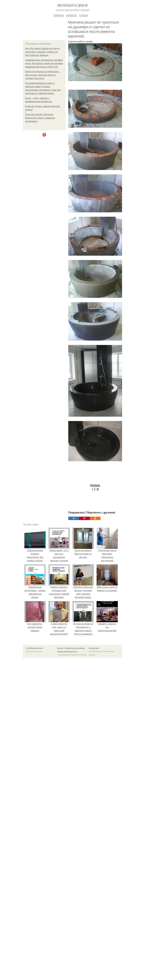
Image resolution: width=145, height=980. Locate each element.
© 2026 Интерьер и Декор (34, 648)
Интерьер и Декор (73, 5)
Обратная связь (94, 648)
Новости (71, 15)
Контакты (60, 648)
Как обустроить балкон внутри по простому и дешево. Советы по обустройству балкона (42, 52)
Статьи (83, 15)
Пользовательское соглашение (75, 648)
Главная (58, 15)
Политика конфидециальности (67, 651)
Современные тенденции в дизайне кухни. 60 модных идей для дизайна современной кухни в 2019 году (44, 63)
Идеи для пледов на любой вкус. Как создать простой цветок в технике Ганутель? (42, 75)
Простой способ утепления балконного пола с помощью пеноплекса (40, 118)
